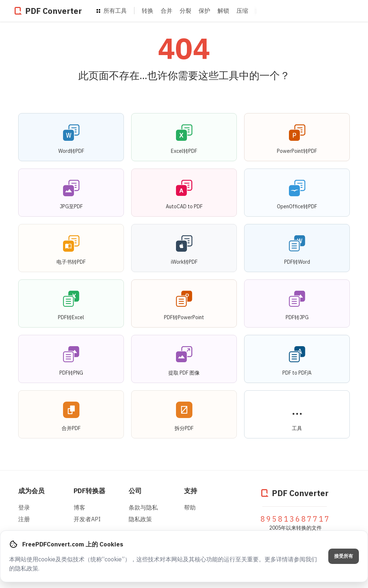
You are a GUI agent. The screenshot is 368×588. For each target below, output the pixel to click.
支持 (191, 491)
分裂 (185, 11)
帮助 (190, 507)
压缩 (242, 11)
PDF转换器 (89, 491)
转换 (148, 11)
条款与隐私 (143, 507)
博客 (79, 507)
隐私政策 (140, 519)
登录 (24, 507)
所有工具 (112, 11)
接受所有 (344, 556)
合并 (167, 11)
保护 (204, 11)
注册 (24, 519)
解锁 (223, 11)
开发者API (87, 519)
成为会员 (31, 491)
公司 (135, 491)
